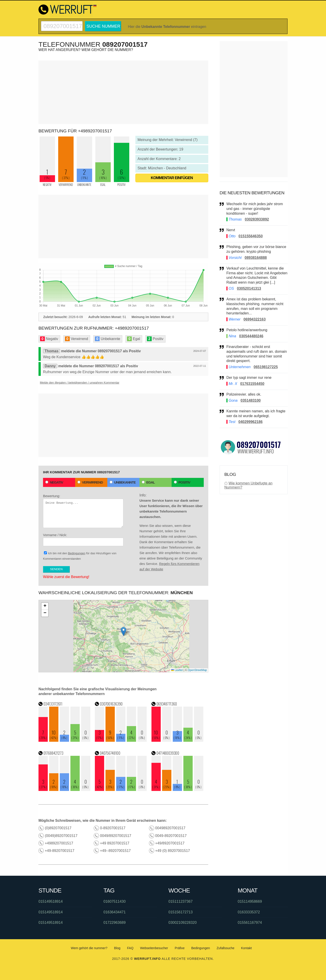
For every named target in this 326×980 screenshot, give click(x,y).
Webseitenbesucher (154, 948)
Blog (117, 948)
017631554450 (252, 384)
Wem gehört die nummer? (89, 948)
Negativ (54, 482)
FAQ (130, 948)
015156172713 (181, 912)
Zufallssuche (226, 948)
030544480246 (251, 336)
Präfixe (180, 948)
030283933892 (257, 219)
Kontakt (246, 948)
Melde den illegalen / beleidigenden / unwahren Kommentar (80, 383)
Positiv (182, 482)
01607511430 (115, 901)
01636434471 (115, 912)
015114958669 (250, 901)
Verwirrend (90, 482)
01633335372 (249, 912)
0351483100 (250, 400)
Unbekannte (123, 482)
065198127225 (266, 367)
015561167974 (250, 923)
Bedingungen (77, 553)
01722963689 (115, 923)
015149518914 (51, 901)
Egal (148, 482)
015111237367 (181, 901)
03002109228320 (183, 923)
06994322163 (255, 319)
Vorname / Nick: (83, 540)
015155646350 (251, 236)
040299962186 (250, 422)
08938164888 (256, 258)
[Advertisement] (123, 92)
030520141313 (249, 288)
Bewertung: (83, 511)
